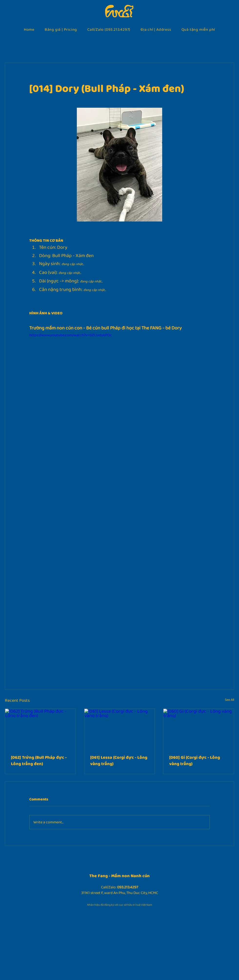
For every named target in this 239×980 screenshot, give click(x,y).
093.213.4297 (128, 887)
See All (229, 700)
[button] (61, 29)
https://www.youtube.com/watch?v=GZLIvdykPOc (71, 335)
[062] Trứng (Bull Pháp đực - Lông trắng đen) (39, 760)
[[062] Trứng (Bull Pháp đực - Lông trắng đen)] (40, 729)
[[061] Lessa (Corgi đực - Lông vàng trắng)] (120, 729)
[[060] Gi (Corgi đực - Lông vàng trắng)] (199, 729)
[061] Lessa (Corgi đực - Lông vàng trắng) (119, 760)
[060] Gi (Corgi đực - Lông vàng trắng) (195, 760)
